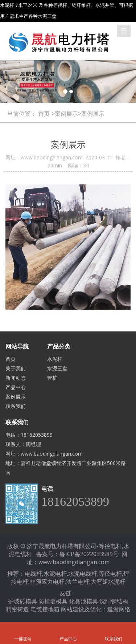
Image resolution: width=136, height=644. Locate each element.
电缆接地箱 (45, 609)
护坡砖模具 (22, 601)
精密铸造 (17, 609)
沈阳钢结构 (114, 601)
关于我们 (16, 368)
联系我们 (16, 406)
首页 (44, 114)
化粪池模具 (83, 601)
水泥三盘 (57, 368)
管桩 (52, 378)
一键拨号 (23, 629)
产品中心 (16, 387)
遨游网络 (119, 609)
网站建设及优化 (81, 609)
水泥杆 (55, 359)
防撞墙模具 (53, 601)
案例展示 (16, 397)
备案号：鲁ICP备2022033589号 (77, 554)
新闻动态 (16, 378)
